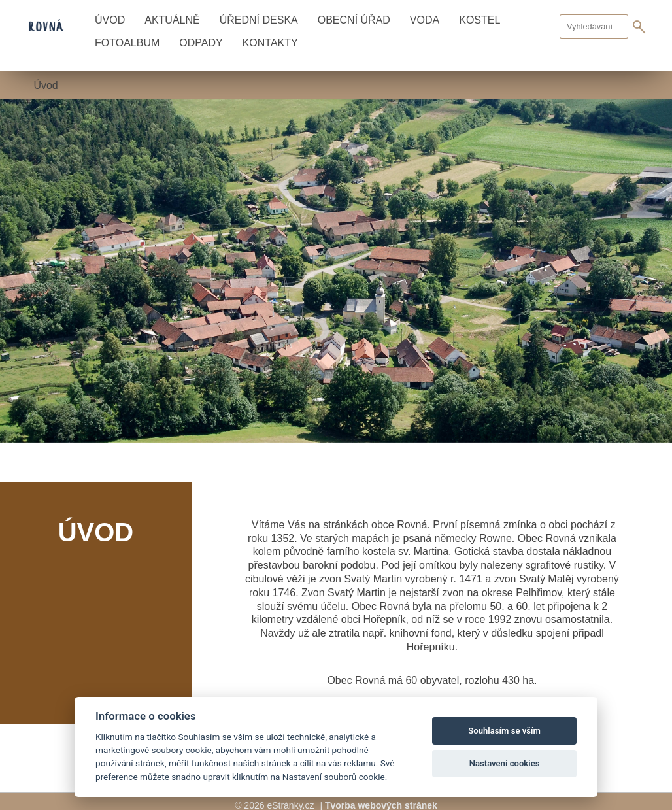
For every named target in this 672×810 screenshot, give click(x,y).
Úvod (110, 20)
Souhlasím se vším (504, 731)
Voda (425, 20)
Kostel (479, 20)
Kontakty (270, 43)
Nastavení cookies (505, 763)
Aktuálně (172, 20)
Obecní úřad (354, 20)
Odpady (201, 43)
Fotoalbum (127, 43)
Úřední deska (259, 20)
